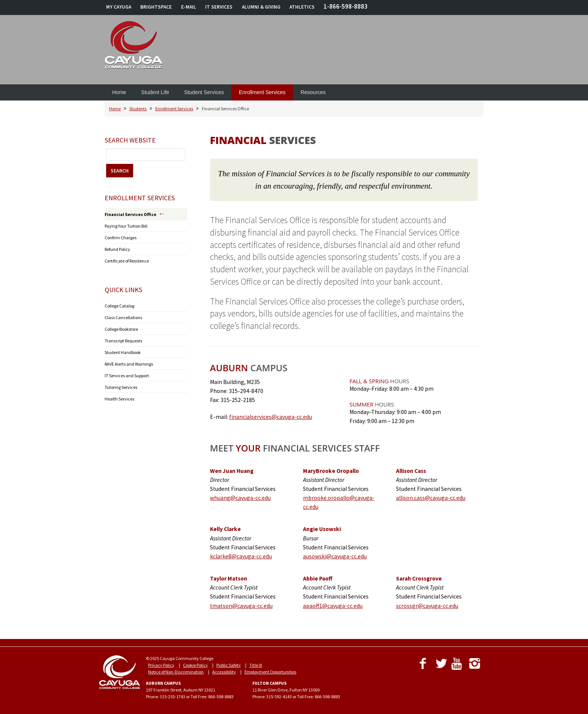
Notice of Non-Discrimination (176, 672)
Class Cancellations (123, 317)
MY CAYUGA (119, 7)
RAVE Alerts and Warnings (129, 364)
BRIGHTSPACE (156, 7)
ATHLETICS (302, 7)
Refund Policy (117, 249)
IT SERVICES (219, 7)
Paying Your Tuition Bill (126, 226)
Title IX (256, 665)
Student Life (155, 92)
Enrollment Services (262, 92)
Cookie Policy (195, 665)
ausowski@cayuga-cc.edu (335, 556)
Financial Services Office (130, 214)
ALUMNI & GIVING (261, 7)
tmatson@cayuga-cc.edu (241, 606)
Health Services (119, 399)
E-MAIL (189, 7)
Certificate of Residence (127, 261)
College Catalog (119, 306)
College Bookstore (121, 329)
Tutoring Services (121, 387)
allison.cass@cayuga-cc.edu (431, 498)
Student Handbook (123, 352)
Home (119, 92)
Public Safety (229, 665)
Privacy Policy (161, 665)
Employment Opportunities (270, 672)
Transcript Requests (123, 341)
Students (138, 109)
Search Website (130, 140)
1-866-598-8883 (346, 6)
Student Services (204, 92)
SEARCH (120, 171)
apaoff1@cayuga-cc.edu (333, 606)
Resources (313, 92)
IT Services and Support (127, 376)
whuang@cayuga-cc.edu (240, 498)
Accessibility (224, 672)
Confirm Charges (121, 238)
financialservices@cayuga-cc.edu (271, 417)
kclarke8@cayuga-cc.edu (241, 556)
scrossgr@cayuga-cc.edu (427, 606)
